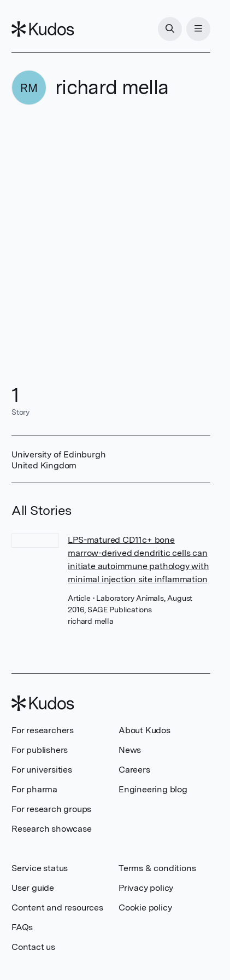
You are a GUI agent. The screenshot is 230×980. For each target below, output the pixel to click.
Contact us (33, 947)
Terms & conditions (157, 868)
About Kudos (145, 730)
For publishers (40, 750)
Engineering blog (153, 789)
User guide (33, 888)
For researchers (43, 730)
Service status (40, 868)
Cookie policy (145, 907)
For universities (42, 770)
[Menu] (198, 29)
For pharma (34, 789)
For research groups (51, 809)
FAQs (22, 927)
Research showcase (52, 829)
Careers (134, 770)
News (130, 750)
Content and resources (57, 907)
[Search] (170, 29)
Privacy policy (146, 888)
